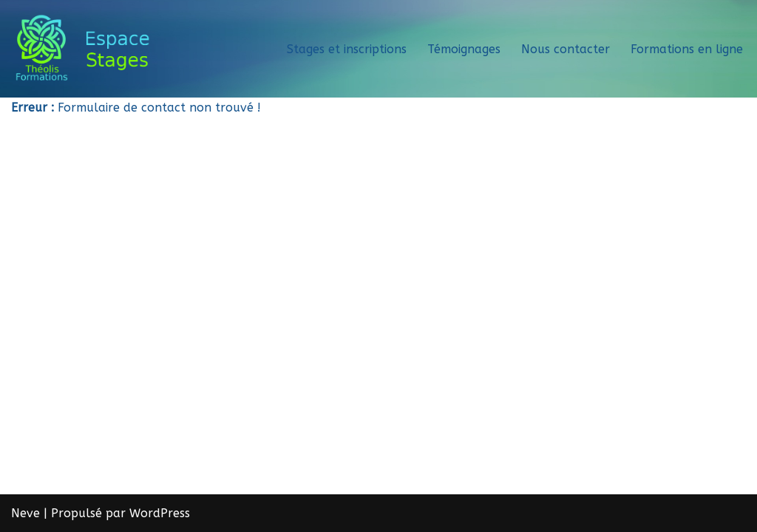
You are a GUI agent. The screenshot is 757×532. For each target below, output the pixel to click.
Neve (26, 513)
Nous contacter (566, 49)
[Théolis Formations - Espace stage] (88, 49)
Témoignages (464, 49)
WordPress (160, 513)
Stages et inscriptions (347, 49)
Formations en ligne (687, 49)
